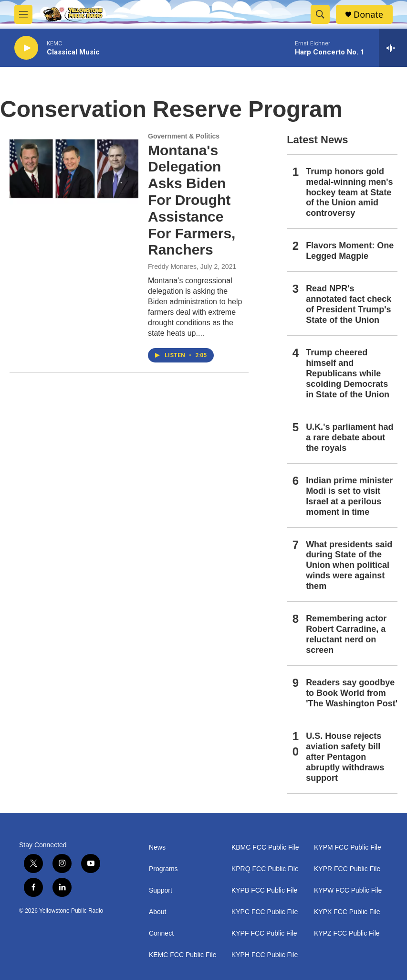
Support (161, 890)
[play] (26, 48)
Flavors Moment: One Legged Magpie (350, 251)
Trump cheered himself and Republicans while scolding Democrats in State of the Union (348, 373)
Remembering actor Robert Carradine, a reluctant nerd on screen (346, 634)
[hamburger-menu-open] (23, 14)
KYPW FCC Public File (348, 890)
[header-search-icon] (320, 14)
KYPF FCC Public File (264, 933)
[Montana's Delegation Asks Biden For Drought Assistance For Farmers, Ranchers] (74, 169)
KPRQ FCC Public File (265, 869)
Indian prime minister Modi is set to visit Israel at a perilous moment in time (349, 496)
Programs (163, 869)
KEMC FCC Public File (183, 955)
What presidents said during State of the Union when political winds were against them (349, 565)
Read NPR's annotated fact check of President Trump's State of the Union (349, 304)
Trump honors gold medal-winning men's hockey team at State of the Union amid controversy (349, 192)
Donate (368, 15)
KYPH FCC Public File (265, 955)
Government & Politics (184, 136)
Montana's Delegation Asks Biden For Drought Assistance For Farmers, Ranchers (192, 200)
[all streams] (393, 48)
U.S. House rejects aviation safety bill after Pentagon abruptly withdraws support (345, 757)
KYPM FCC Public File (348, 847)
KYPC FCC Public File (265, 912)
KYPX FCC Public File (347, 912)
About (158, 912)
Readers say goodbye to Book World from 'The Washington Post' (352, 693)
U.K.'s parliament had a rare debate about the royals (350, 437)
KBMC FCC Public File (265, 847)
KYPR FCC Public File (347, 869)
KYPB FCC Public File (264, 890)
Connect (161, 933)
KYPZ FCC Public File (347, 933)
